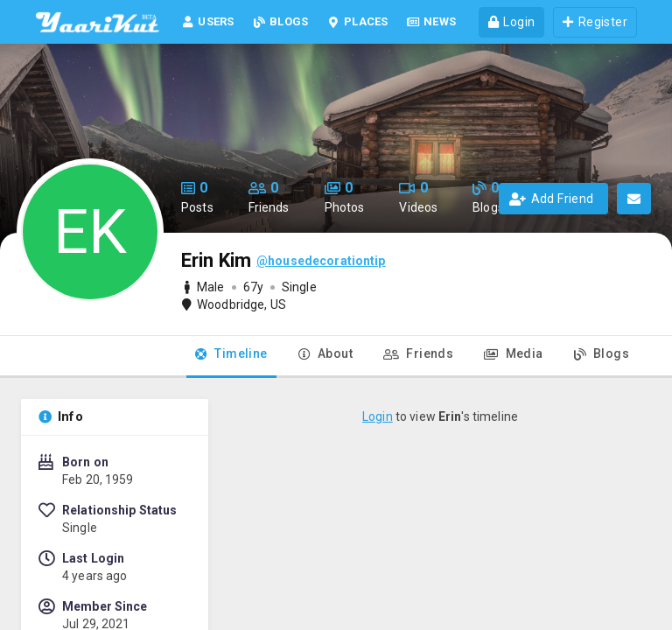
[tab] (231, 357)
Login (378, 416)
